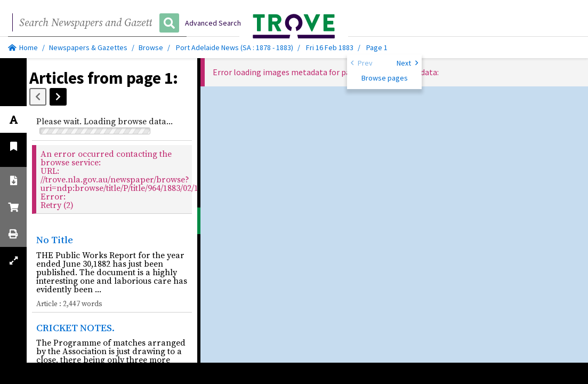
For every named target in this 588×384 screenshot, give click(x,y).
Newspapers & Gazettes (88, 47)
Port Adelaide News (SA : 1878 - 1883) (235, 47)
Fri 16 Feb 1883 (331, 47)
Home (23, 47)
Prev (362, 62)
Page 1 (377, 47)
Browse (151, 47)
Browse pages (385, 78)
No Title (55, 239)
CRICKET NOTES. (75, 327)
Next (407, 62)
